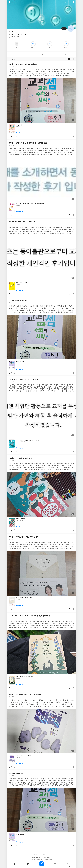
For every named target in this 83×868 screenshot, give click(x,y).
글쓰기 (42, 864)
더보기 (70, 2)
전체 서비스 (73, 2)
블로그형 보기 (69, 59)
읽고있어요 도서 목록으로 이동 (17, 44)
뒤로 (10, 2)
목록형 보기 (73, 59)
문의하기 (49, 858)
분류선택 (9, 59)
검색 (66, 2)
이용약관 (44, 858)
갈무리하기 (70, 136)
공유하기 (73, 136)
